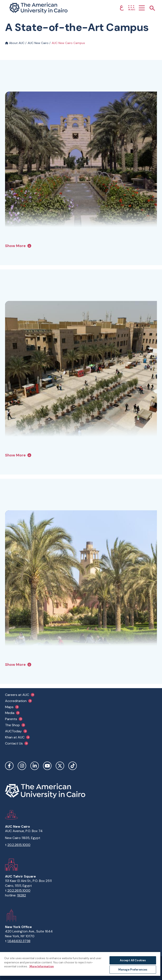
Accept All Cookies (133, 960)
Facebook (9, 766)
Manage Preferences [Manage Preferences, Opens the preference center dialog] (133, 970)
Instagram (22, 766)
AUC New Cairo (38, 43)
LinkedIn (35, 766)
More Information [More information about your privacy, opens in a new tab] (41, 966)
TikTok (73, 766)
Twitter (60, 766)
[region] (80, 966)
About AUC (15, 43)
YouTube (47, 766)
